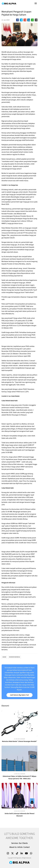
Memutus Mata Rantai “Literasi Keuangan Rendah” (19, 741)
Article (20, 847)
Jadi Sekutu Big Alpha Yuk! (19, 695)
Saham (4, 657)
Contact (27, 847)
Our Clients (23, 843)
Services (15, 843)
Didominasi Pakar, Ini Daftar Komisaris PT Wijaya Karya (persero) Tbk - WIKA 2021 (19, 777)
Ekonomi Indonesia (14, 657)
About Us (13, 847)
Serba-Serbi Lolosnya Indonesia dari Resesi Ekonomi (20, 815)
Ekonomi (23, 739)
